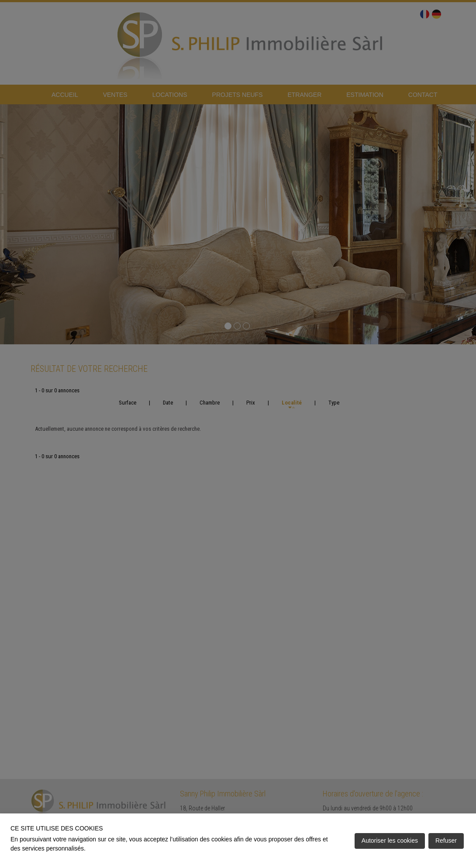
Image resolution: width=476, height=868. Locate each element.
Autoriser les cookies (390, 841)
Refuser (446, 841)
